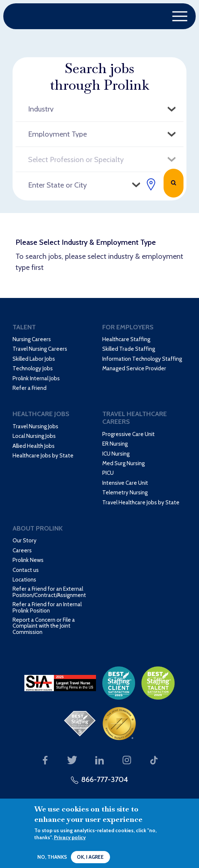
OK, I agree (90, 857)
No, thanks (52, 857)
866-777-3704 (105, 779)
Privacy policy (70, 837)
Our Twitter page (73, 760)
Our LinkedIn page (99, 760)
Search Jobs (174, 183)
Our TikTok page (154, 760)
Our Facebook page (45, 760)
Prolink (45, 16)
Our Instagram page (127, 760)
